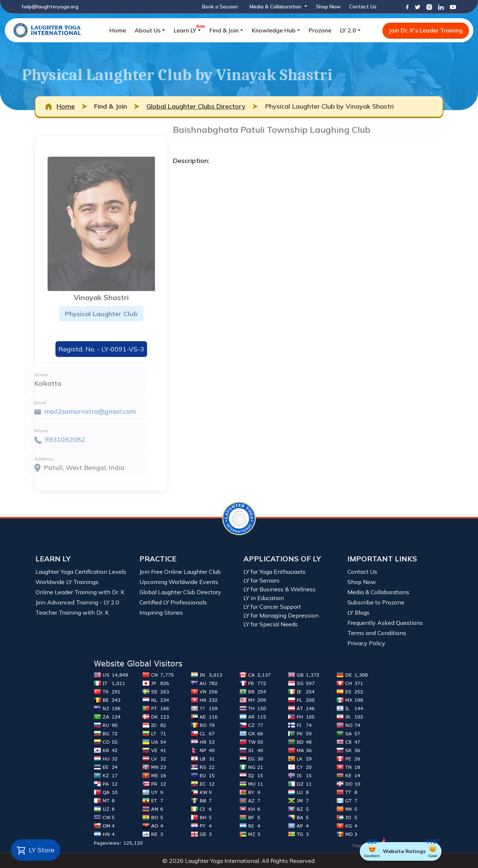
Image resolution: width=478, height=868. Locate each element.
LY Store (36, 851)
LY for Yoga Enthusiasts (274, 572)
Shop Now (328, 7)
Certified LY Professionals (173, 602)
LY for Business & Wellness (280, 589)
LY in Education (264, 598)
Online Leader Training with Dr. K (80, 592)
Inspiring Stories (161, 612)
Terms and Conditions (377, 633)
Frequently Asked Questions (385, 623)
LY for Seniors (261, 580)
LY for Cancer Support (272, 607)
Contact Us (363, 7)
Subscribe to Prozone (376, 602)
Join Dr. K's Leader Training (426, 30)
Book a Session (220, 7)
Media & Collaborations (378, 592)
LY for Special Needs (271, 624)
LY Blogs (358, 612)
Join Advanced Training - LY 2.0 (77, 602)
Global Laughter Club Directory (180, 592)
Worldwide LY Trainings (67, 582)
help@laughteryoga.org (50, 7)
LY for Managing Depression (281, 615)
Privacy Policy (366, 643)
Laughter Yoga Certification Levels (81, 572)
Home (118, 30)
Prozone (320, 30)
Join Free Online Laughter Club (180, 572)
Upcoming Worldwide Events (179, 582)
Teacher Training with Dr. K (72, 612)
